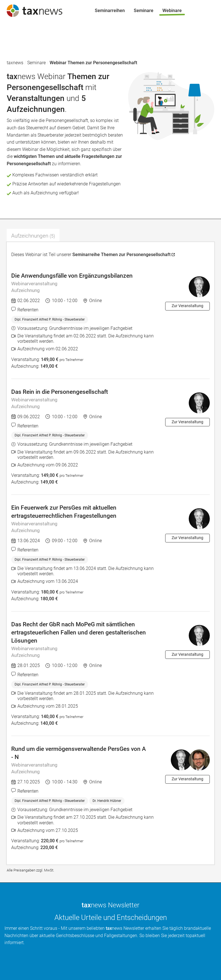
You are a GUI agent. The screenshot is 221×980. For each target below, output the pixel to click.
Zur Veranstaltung (187, 306)
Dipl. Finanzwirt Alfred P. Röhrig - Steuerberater (50, 319)
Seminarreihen (19, 32)
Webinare (14, 54)
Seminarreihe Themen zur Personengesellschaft (121, 255)
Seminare (14, 43)
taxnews (15, 63)
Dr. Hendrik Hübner (107, 801)
